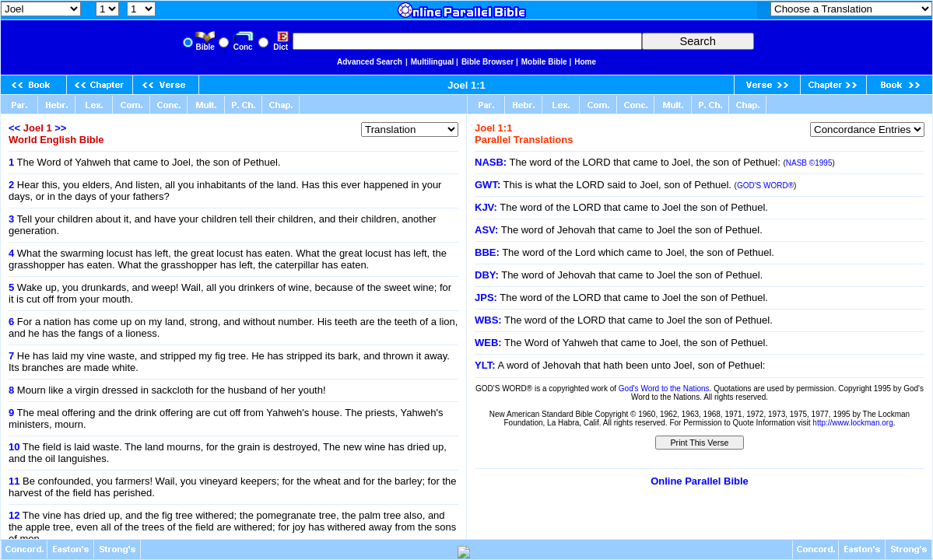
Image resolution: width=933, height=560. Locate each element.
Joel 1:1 (466, 85)
